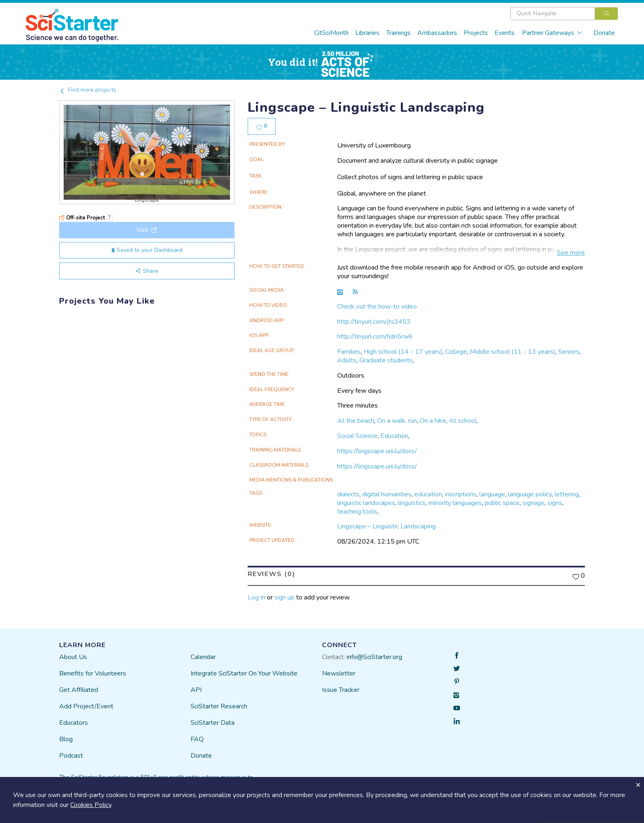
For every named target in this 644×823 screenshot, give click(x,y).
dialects (348, 494)
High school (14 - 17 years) (403, 352)
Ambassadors (437, 33)
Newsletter (339, 673)
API (196, 690)
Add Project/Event (86, 706)
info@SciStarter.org (374, 657)
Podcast (71, 756)
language (492, 494)
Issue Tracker (341, 690)
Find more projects (88, 90)
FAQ (197, 739)
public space (502, 503)
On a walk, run (397, 421)
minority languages (455, 503)
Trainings (398, 33)
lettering (567, 494)
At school (463, 421)
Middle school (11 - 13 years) (513, 352)
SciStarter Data (213, 723)
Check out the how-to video (377, 307)
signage (534, 503)
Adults (347, 360)
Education (394, 436)
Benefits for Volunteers (93, 673)
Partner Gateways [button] (552, 33)
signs (555, 503)
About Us (73, 657)
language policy (530, 494)
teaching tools (357, 512)
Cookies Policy (91, 805)
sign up (284, 597)
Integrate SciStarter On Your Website (244, 673)
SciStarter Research (219, 706)
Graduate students (386, 360)
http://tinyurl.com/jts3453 (374, 322)
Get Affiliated (79, 690)
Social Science (357, 436)
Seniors (569, 352)
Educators (74, 723)
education (428, 494)
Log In (256, 597)
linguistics (412, 503)
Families (349, 352)
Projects (476, 33)
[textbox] (553, 14)
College (456, 352)
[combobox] (564, 14)
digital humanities (387, 494)
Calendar (203, 657)
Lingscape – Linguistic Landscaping (386, 526)
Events (505, 33)
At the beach (356, 421)
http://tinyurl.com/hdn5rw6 (375, 337)
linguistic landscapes (366, 503)
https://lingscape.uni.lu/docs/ (377, 451)
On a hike (433, 421)
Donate (604, 33)
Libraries (367, 33)
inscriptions (461, 494)
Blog (66, 739)
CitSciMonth (331, 33)
